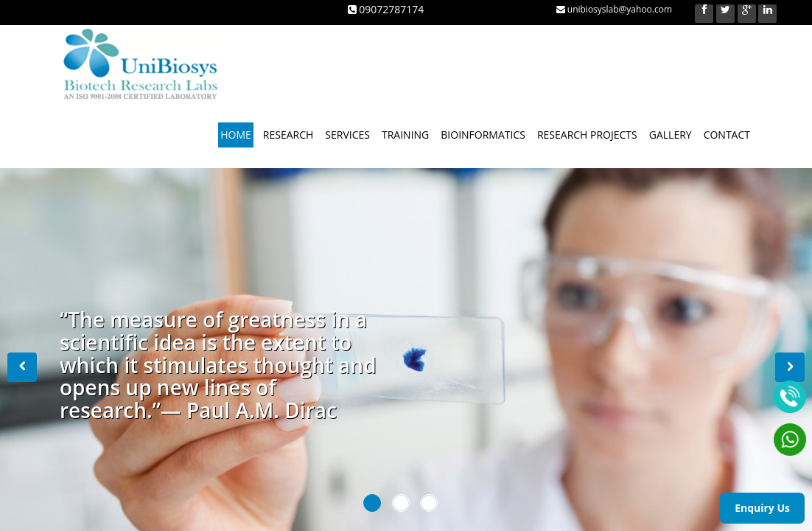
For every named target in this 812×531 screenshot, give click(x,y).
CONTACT (727, 135)
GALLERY (671, 135)
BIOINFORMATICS (483, 135)
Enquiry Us (762, 508)
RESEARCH (288, 135)
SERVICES (347, 135)
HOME (236, 135)
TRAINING (405, 135)
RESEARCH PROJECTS (587, 135)
